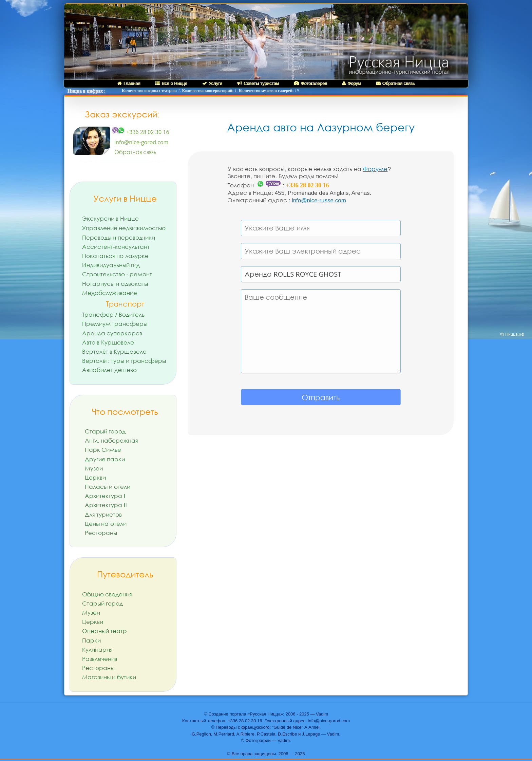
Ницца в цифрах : (87, 91)
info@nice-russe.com (319, 200)
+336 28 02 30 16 (140, 132)
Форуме (375, 169)
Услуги (212, 83)
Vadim (322, 714)
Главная (129, 83)
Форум (351, 83)
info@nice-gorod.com (141, 142)
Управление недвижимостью (124, 228)
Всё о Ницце (171, 83)
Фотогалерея (310, 83)
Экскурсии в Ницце (110, 218)
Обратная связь (395, 83)
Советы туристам (258, 83)
